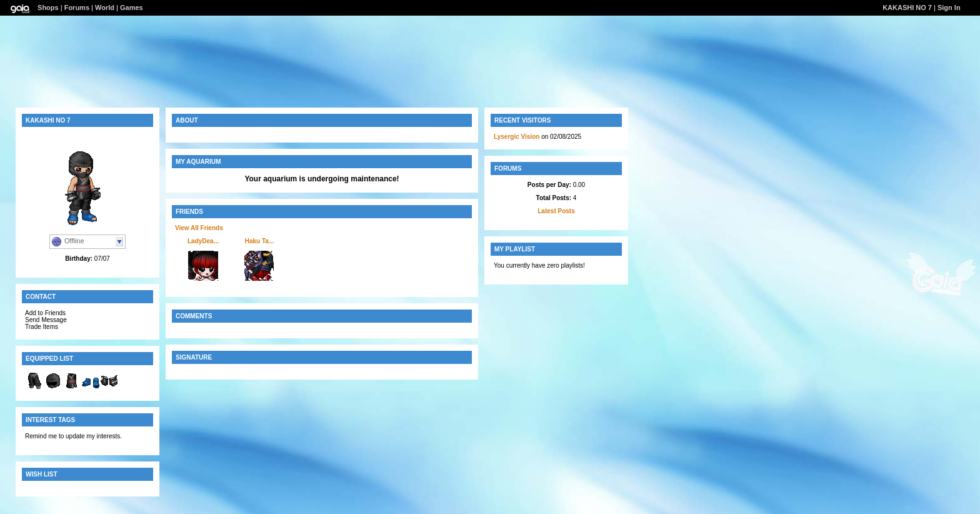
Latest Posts (556, 211)
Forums (77, 8)
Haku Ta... (260, 241)
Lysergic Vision (517, 137)
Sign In (949, 8)
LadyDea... (203, 241)
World (105, 8)
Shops (48, 8)
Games (132, 8)
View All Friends (199, 228)
